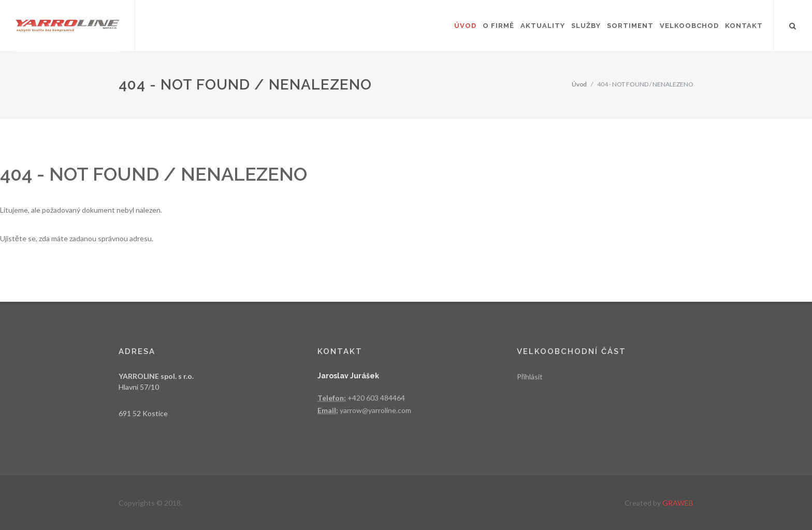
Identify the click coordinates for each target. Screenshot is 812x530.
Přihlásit (530, 377)
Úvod (579, 84)
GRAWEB (678, 503)
